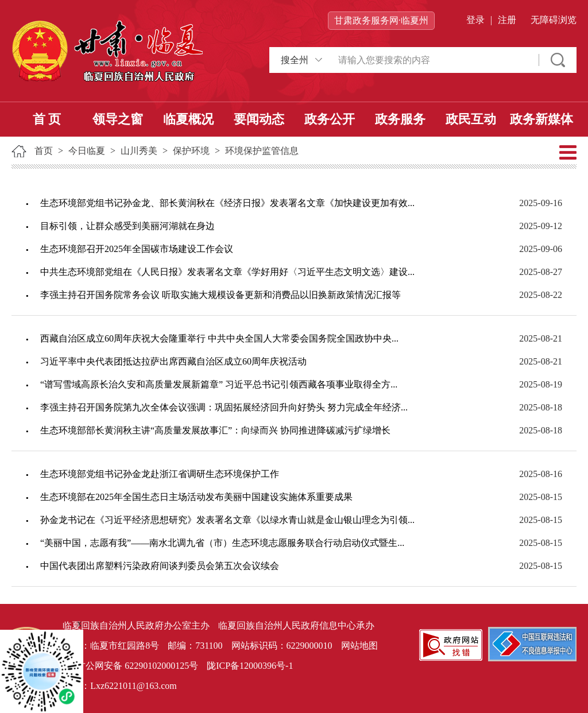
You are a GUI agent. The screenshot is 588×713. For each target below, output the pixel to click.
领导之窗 (118, 119)
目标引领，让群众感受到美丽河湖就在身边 (127, 226)
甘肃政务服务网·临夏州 (381, 20)
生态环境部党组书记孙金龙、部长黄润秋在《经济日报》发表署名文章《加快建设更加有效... (227, 203)
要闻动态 (259, 119)
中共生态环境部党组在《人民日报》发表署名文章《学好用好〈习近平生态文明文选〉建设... (227, 272)
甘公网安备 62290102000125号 (130, 666)
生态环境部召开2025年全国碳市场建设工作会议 (137, 249)
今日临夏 (87, 151)
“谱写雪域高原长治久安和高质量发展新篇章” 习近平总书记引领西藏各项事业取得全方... (219, 384)
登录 (475, 20)
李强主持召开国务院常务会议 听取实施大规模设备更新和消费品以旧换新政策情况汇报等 (220, 295)
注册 (507, 20)
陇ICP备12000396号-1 (250, 666)
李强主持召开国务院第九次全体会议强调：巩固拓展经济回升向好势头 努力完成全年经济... (224, 407)
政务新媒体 (541, 119)
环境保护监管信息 (262, 151)
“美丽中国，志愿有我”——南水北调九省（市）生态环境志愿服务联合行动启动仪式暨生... (222, 543)
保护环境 (191, 151)
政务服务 (400, 119)
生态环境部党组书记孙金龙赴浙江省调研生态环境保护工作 (160, 474)
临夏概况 (188, 119)
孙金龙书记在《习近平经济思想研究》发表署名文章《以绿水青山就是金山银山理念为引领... (227, 520)
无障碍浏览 (554, 20)
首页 (44, 151)
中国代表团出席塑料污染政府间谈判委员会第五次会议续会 (160, 566)
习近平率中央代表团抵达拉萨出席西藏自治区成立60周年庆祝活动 (173, 361)
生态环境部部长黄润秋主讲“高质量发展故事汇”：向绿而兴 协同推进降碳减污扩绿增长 (215, 430)
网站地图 (359, 646)
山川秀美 (139, 151)
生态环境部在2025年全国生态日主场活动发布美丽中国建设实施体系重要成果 (196, 497)
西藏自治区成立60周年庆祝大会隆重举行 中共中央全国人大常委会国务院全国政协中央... (219, 338)
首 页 (47, 119)
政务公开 (330, 119)
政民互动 (471, 119)
